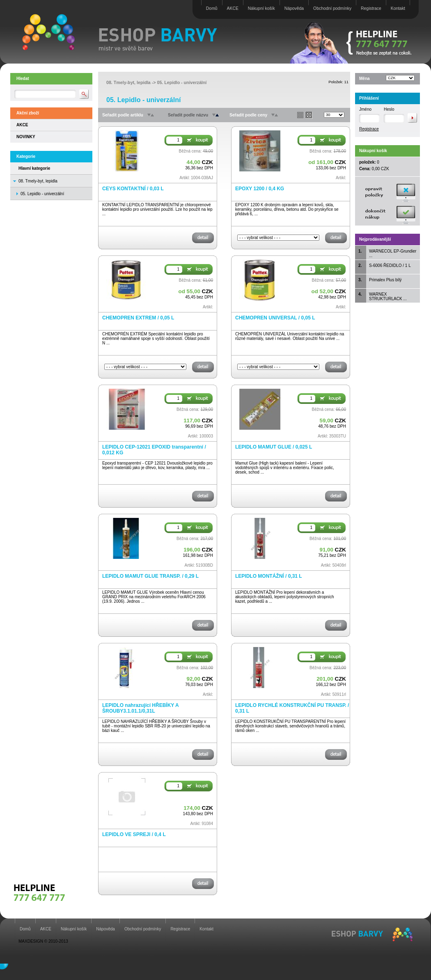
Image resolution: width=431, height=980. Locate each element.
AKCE (233, 8)
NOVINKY (26, 137)
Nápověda (294, 8)
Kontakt (398, 8)
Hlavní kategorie (34, 168)
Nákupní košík (261, 8)
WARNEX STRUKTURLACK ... (388, 296)
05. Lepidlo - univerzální (182, 82)
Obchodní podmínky (332, 8)
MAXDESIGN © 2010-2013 (43, 941)
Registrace (371, 8)
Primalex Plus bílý (385, 280)
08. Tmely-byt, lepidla (38, 181)
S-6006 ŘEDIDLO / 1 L (390, 266)
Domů (212, 8)
